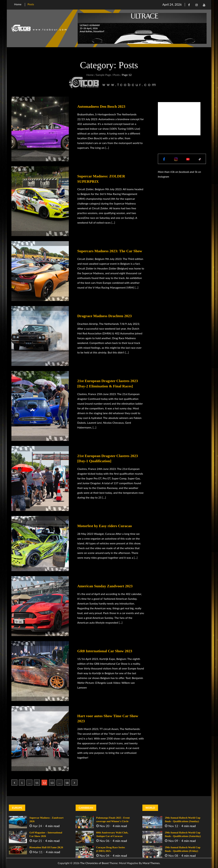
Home (18, 4)
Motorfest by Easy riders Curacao (105, 526)
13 (52, 783)
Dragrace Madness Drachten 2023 (105, 316)
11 (37, 783)
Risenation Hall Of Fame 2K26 (46, 847)
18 (67, 783)
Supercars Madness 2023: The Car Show (110, 251)
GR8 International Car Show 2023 (105, 651)
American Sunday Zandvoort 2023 (105, 586)
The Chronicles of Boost (94, 863)
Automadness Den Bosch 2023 (101, 106)
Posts (31, 4)
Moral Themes (151, 863)
